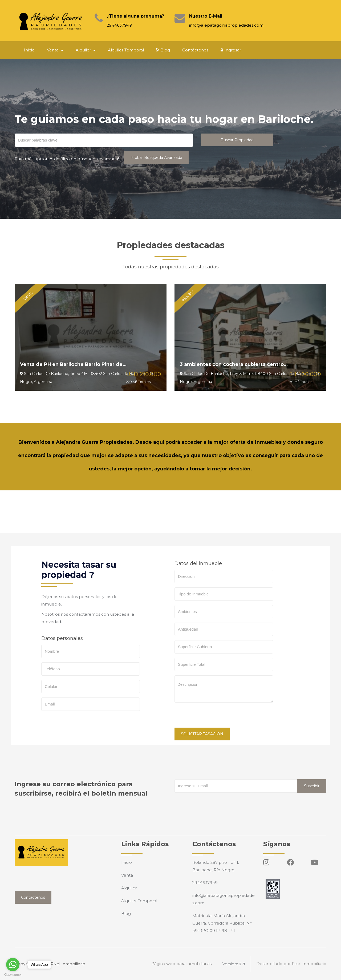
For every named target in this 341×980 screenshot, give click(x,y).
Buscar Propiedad (237, 140)
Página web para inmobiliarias (181, 964)
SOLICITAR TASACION (202, 734)
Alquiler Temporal (126, 50)
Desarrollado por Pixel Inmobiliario (291, 964)
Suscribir (312, 786)
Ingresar (231, 50)
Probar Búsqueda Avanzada (156, 158)
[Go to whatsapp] (13, 965)
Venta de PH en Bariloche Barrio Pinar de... (74, 364)
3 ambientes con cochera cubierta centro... (234, 364)
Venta (127, 875)
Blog (164, 50)
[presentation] (215, 717)
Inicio (30, 50)
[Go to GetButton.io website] (13, 975)
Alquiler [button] (84, 50)
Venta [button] (54, 50)
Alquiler (129, 888)
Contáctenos (196, 50)
